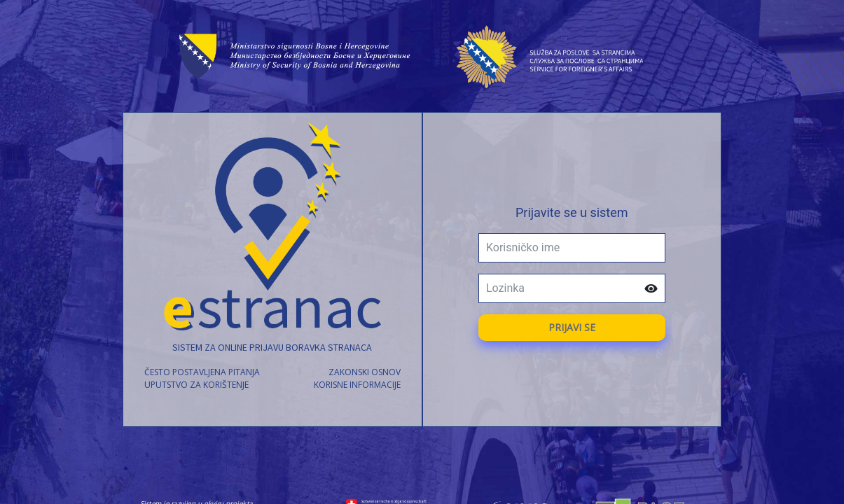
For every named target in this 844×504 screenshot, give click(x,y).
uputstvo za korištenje (196, 385)
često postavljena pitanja (202, 372)
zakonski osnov (365, 372)
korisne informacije (357, 385)
